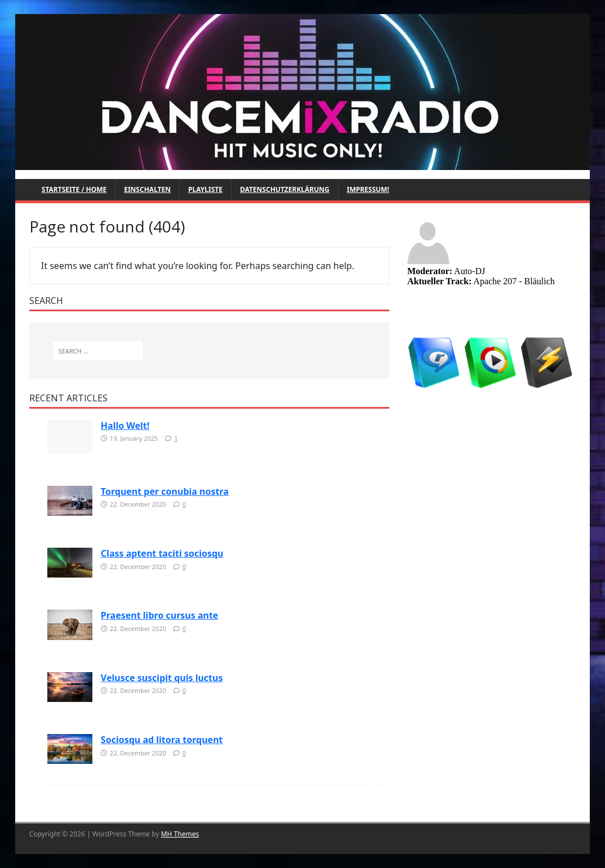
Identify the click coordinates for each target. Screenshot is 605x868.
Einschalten (147, 189)
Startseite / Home (74, 189)
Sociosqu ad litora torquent (162, 740)
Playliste (205, 189)
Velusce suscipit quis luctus (162, 678)
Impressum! (368, 189)
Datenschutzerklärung (285, 189)
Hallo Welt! (125, 426)
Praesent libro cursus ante (160, 615)
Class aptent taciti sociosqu (162, 553)
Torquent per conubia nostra (165, 491)
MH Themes (180, 834)
